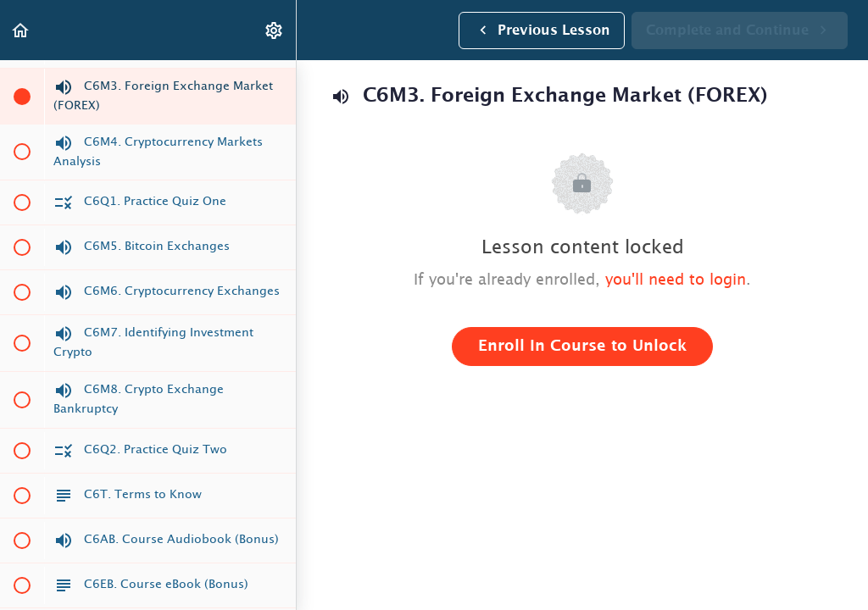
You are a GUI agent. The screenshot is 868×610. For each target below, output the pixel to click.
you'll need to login (676, 280)
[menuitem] (275, 30)
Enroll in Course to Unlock (582, 347)
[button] (21, 30)
